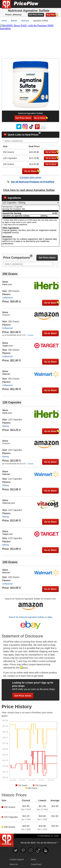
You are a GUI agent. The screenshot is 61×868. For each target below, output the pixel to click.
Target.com (7, 346)
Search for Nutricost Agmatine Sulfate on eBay (30, 617)
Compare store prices (31, 177)
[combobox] (30, 141)
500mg (6, 426)
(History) (17, 15)
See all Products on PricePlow (33, 182)
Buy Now (51, 15)
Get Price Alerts (36, 15)
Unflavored (7, 298)
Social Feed (36, 864)
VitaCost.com (9, 503)
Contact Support (17, 860)
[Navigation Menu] (55, 4)
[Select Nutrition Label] (30, 203)
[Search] (48, 4)
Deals (33, 860)
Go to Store (40, 118)
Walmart (6, 374)
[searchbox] (31, 141)
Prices (8, 15)
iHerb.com (7, 284)
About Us (14, 864)
